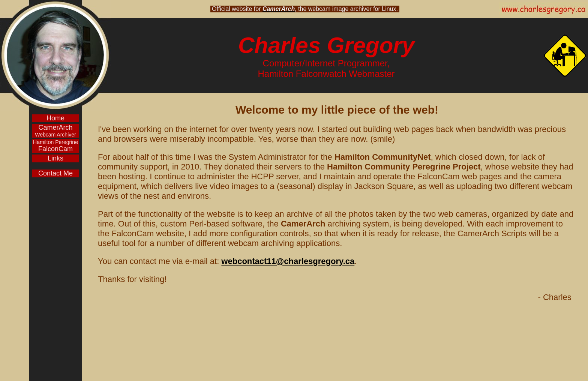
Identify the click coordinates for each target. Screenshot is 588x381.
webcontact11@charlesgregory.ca (288, 261)
